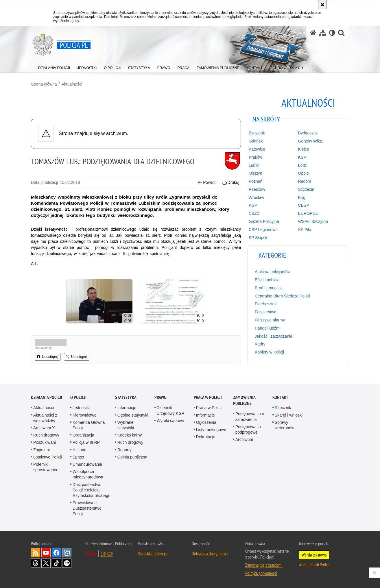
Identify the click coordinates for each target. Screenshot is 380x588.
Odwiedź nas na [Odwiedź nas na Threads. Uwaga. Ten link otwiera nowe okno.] (36, 563)
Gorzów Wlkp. (311, 141)
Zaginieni (41, 450)
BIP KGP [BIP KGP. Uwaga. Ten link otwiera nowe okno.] (107, 554)
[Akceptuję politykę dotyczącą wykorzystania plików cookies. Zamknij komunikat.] (322, 5)
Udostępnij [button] (48, 357)
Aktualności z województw (45, 418)
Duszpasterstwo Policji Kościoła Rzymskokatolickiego (92, 490)
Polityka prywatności (261, 573)
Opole (304, 173)
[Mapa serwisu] (323, 33)
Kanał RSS (36, 553)
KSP (302, 157)
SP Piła (305, 230)
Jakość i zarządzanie (274, 336)
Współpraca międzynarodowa (88, 474)
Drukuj (231, 183)
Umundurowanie (87, 464)
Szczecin (306, 189)
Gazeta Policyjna (264, 221)
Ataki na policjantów (273, 272)
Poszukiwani (45, 442)
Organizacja (83, 435)
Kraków (256, 157)
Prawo (161, 397)
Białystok (257, 133)
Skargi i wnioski (289, 415)
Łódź (302, 165)
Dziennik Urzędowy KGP (171, 410)
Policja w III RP (86, 442)
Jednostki (81, 408)
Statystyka (126, 397)
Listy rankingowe (211, 430)
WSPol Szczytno (313, 221)
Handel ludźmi (268, 328)
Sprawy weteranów (285, 425)
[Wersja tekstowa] (332, 33)
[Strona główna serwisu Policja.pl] (313, 33)
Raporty (124, 450)
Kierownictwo (84, 415)
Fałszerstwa (266, 312)
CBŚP (304, 205)
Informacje (127, 408)
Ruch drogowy (46, 435)
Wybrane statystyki (126, 425)
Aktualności (72, 84)
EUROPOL (308, 213)
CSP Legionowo (263, 230)
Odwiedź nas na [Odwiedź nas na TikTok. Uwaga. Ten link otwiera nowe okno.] (56, 563)
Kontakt (280, 397)
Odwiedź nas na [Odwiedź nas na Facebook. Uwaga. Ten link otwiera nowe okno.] (56, 553)
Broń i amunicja (269, 288)
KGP (253, 205)
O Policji (78, 397)
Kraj (302, 197)
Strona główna (44, 84)
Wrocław (256, 197)
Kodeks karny (130, 435)
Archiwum (244, 439)
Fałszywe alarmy (270, 320)
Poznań (256, 181)
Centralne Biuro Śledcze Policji (282, 296)
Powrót (207, 183)
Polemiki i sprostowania (45, 467)
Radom (305, 181)
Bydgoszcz (308, 133)
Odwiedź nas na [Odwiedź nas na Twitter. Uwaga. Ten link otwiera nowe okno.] (46, 563)
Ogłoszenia (206, 422)
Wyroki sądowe (170, 421)
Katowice (257, 149)
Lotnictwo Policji (48, 457)
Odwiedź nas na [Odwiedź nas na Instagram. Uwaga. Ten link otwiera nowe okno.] (67, 553)
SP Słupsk (258, 238)
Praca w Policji (208, 397)
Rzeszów (257, 189)
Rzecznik (283, 408)
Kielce (304, 149)
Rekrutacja (206, 437)
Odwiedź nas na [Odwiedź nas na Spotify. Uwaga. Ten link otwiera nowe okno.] (67, 563)
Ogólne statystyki (133, 415)
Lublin (254, 165)
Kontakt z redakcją (152, 553)
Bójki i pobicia (267, 280)
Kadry (260, 344)
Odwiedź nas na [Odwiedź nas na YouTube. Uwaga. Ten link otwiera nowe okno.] (46, 553)
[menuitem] (54, 67)
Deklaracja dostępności (210, 553)
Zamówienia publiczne (244, 400)
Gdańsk (256, 141)
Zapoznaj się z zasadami (264, 565)
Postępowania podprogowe (248, 429)
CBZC (254, 213)
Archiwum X (44, 428)
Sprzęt (78, 457)
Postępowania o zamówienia (250, 416)
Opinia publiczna (132, 457)
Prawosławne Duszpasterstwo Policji (87, 508)
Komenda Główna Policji (89, 425)
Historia (79, 450)
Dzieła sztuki (266, 304)
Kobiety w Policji (269, 352)
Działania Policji (47, 397)
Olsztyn (256, 173)
